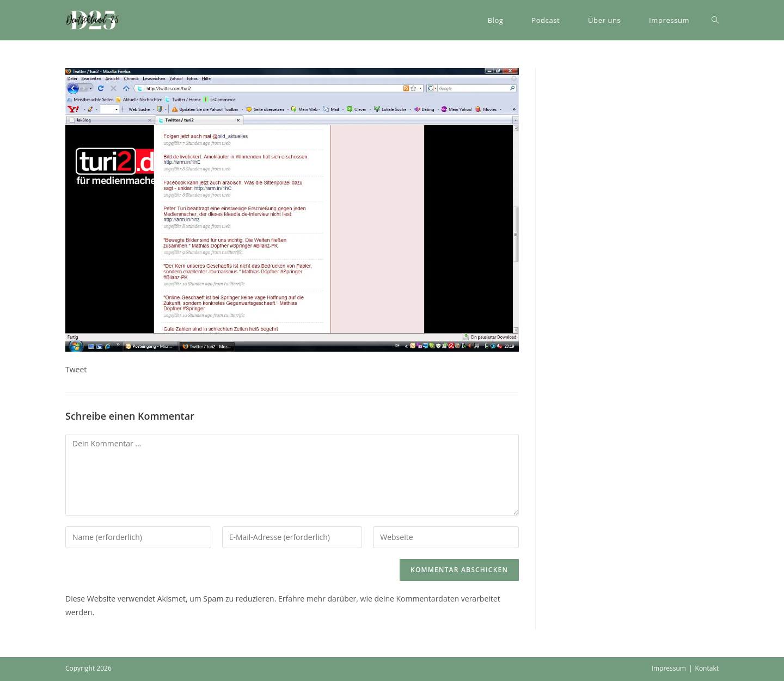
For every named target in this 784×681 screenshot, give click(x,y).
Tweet (76, 369)
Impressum (669, 668)
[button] (93, 20)
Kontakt (707, 668)
